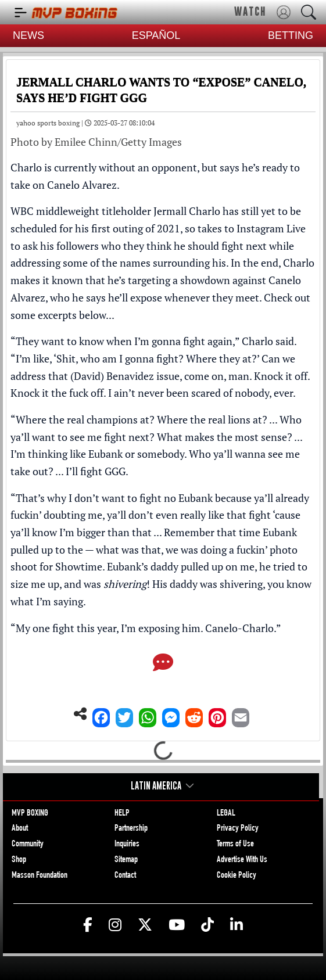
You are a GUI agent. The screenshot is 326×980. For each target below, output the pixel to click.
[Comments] (163, 664)
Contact (125, 876)
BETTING (291, 35)
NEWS (28, 35)
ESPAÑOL (156, 35)
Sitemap (126, 860)
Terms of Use (235, 845)
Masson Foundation (40, 876)
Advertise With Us (242, 860)
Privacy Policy (238, 829)
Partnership (131, 829)
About (20, 829)
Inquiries (127, 845)
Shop (19, 860)
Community (28, 845)
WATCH (250, 12)
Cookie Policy (237, 876)
